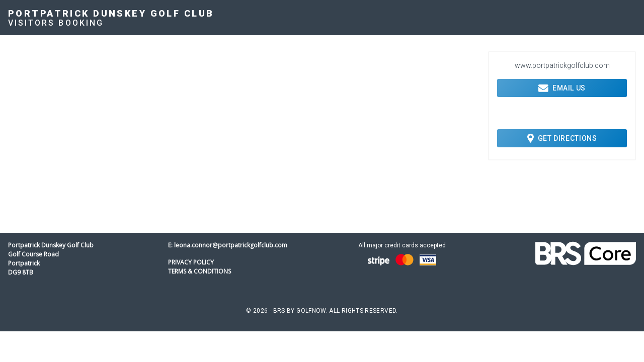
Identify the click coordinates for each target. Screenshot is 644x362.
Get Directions (562, 138)
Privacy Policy (191, 262)
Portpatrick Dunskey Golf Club (111, 13)
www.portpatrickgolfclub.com (562, 65)
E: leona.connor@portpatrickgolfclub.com (228, 245)
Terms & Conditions (199, 271)
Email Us (562, 88)
